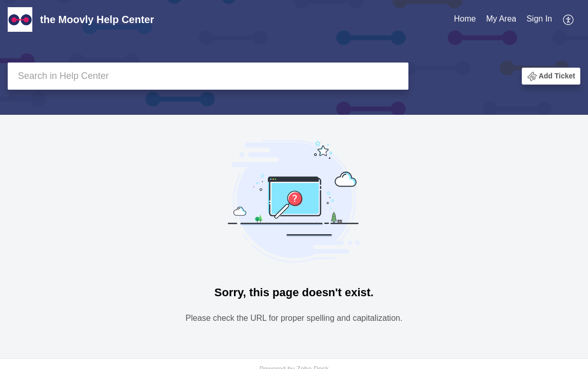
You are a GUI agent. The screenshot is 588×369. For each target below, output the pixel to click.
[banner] (294, 57)
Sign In (539, 19)
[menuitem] (465, 19)
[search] (208, 76)
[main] (294, 238)
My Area (502, 19)
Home (465, 19)
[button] (569, 19)
